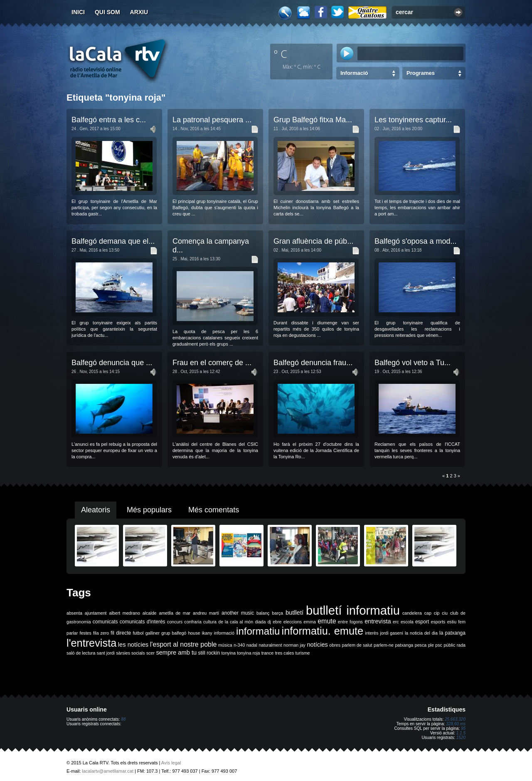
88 (123, 719)
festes (85, 633)
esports (438, 622)
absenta (74, 613)
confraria (193, 622)
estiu (452, 622)
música (225, 645)
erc (396, 622)
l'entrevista (91, 643)
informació (224, 633)
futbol (138, 633)
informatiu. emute (323, 631)
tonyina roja (248, 653)
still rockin (209, 653)
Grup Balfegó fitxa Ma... (313, 120)
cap (428, 613)
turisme (303, 653)
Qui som (107, 12)
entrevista (378, 621)
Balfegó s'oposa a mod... (416, 241)
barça (277, 613)
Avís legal (171, 763)
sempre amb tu (176, 652)
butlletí (294, 613)
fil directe (121, 633)
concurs (175, 622)
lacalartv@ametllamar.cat (108, 771)
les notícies (133, 645)
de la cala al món (236, 622)
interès (372, 633)
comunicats (105, 622)
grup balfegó (174, 633)
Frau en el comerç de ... (212, 363)
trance (268, 653)
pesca (421, 645)
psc (439, 645)
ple (431, 645)
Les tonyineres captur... (413, 120)
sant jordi (106, 653)
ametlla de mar (175, 613)
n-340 (239, 645)
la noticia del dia (421, 633)
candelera (412, 613)
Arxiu (139, 12)
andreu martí (206, 613)
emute (327, 621)
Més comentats (214, 510)
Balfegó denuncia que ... (112, 363)
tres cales (285, 653)
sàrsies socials (130, 653)
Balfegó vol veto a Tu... (413, 363)
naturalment (270, 645)
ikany (207, 633)
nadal (252, 645)
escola (407, 622)
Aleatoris (96, 510)
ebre (277, 622)
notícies (317, 645)
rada (461, 645)
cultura (210, 622)
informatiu (258, 631)
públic (449, 645)
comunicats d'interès (143, 622)
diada (260, 622)
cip (437, 613)
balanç (263, 613)
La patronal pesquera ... (212, 120)
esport (422, 622)
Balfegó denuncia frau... (313, 363)
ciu (445, 613)
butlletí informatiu (353, 610)
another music (238, 613)
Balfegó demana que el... (113, 241)
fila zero (101, 633)
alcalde (150, 613)
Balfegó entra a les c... (109, 120)
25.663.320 (455, 719)
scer (150, 653)
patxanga (404, 645)
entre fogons (350, 622)
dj (269, 622)
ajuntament (96, 613)
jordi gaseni (391, 633)
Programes (421, 73)
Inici (78, 12)
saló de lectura (81, 653)
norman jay (294, 645)
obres (335, 645)
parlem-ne (384, 645)
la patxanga (452, 633)
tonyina (229, 653)
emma (310, 622)
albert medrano (125, 613)
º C (281, 54)
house (194, 633)
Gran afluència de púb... (313, 241)
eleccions (293, 622)
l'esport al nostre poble (183, 644)
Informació (354, 73)
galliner (153, 633)
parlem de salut (357, 645)
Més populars (149, 510)
